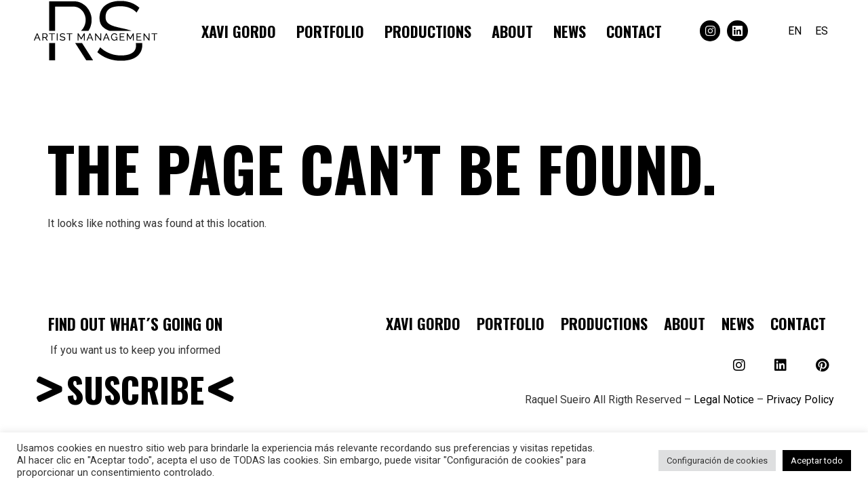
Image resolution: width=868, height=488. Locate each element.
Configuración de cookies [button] (717, 461)
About (512, 31)
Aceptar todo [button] (817, 461)
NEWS (570, 31)
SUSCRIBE (135, 389)
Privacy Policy (800, 400)
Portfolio (330, 31)
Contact (634, 31)
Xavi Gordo (239, 31)
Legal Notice (724, 400)
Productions (428, 31)
